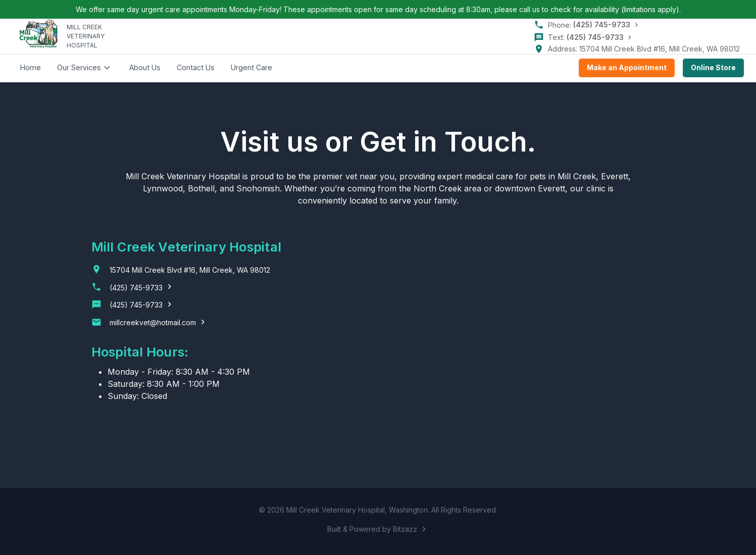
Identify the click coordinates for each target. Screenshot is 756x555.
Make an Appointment (627, 68)
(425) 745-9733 (602, 24)
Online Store (713, 68)
